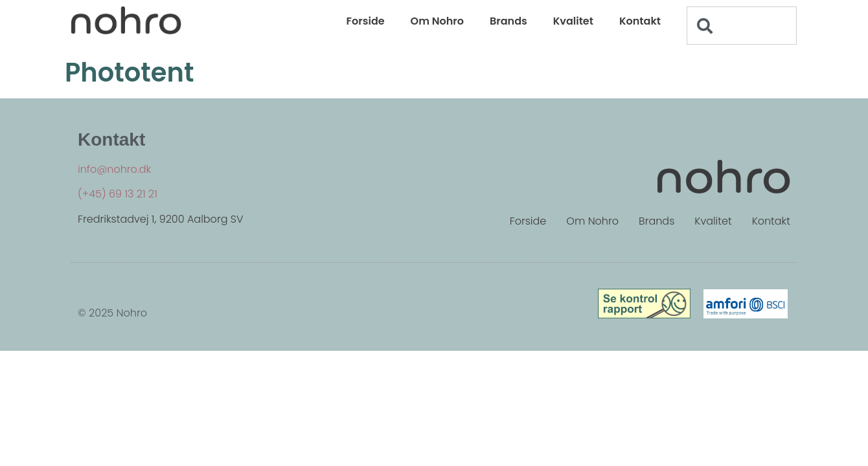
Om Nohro (437, 21)
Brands (508, 21)
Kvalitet (573, 21)
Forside (366, 21)
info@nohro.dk (114, 169)
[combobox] (742, 26)
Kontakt (640, 21)
